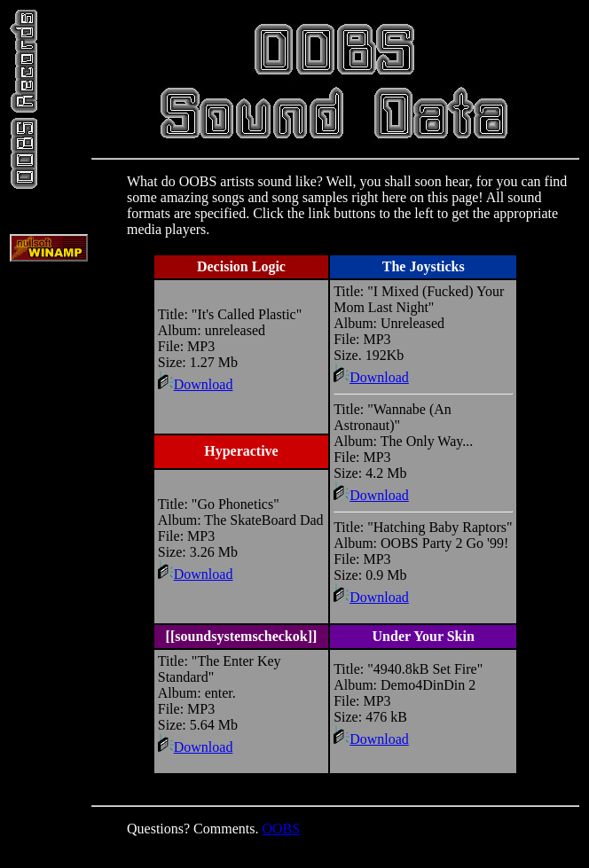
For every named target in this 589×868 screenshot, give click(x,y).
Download (196, 384)
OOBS (281, 829)
